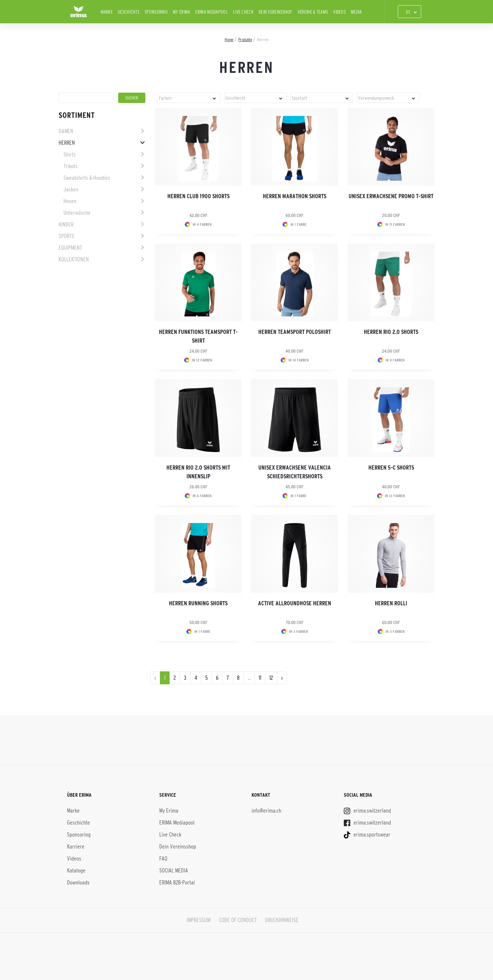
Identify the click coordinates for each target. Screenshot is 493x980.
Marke (107, 12)
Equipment (70, 248)
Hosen (70, 201)
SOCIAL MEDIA (174, 871)
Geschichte (129, 12)
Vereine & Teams (313, 12)
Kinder (66, 224)
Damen (66, 131)
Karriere (76, 847)
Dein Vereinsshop (275, 12)
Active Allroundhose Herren (295, 603)
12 (271, 678)
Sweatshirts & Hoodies (87, 178)
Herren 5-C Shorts (391, 468)
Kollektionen (74, 259)
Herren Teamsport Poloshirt (295, 332)
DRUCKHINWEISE (282, 920)
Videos (339, 12)
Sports (66, 236)
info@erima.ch (266, 811)
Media (356, 12)
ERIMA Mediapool (212, 12)
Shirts (70, 154)
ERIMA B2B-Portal (177, 883)
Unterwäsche (77, 213)
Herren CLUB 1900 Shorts (198, 196)
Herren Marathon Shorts (295, 196)
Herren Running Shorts (198, 603)
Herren (67, 143)
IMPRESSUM (198, 920)
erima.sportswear (367, 835)
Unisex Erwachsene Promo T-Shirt (391, 196)
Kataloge (76, 871)
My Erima (181, 12)
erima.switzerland (367, 811)
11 (260, 678)
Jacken (71, 189)
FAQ (163, 859)
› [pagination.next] (282, 678)
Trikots (71, 166)
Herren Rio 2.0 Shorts (391, 332)
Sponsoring (156, 12)
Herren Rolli (391, 603)
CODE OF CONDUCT (238, 920)
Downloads (78, 883)
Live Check (243, 12)
